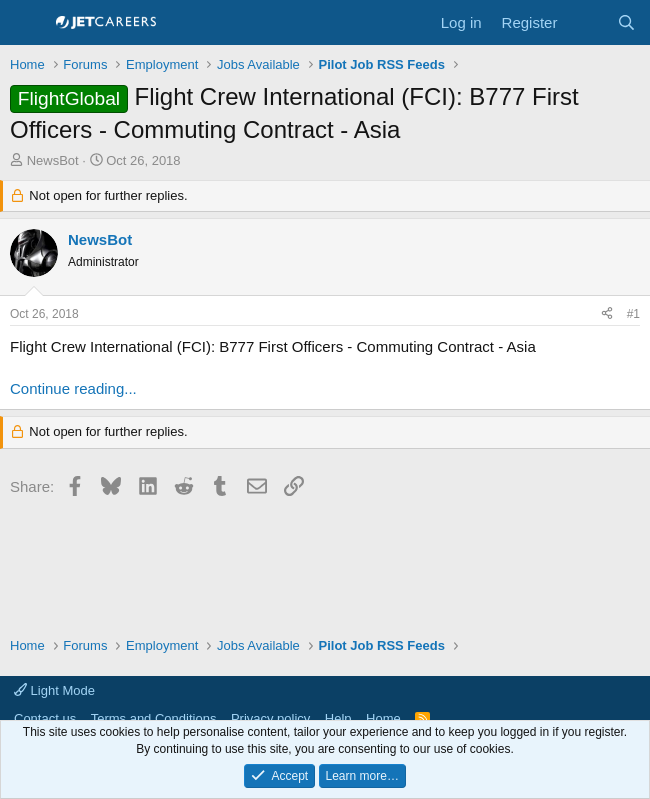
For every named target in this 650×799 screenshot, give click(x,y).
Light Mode (54, 690)
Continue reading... (73, 388)
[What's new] (586, 22)
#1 (633, 314)
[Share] (607, 314)
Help (338, 718)
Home (383, 718)
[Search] (626, 22)
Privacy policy (270, 718)
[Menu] (27, 23)
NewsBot (53, 160)
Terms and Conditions (154, 718)
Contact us (45, 718)
